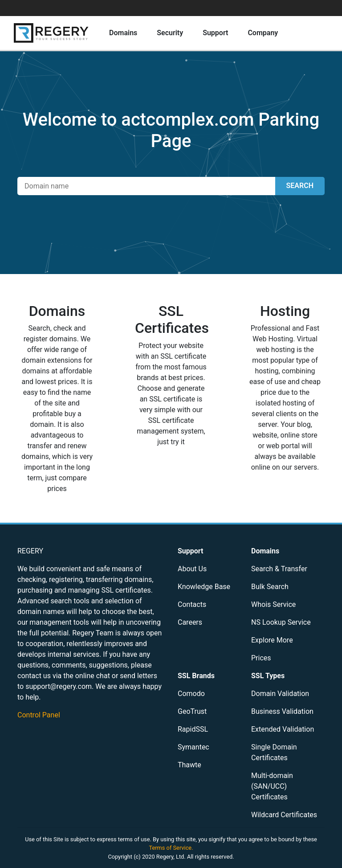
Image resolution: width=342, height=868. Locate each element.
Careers (190, 622)
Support (215, 33)
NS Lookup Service (281, 622)
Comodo (191, 694)
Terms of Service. (171, 848)
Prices (261, 658)
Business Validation (282, 711)
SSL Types (268, 676)
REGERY (30, 551)
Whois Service (273, 604)
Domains (123, 33)
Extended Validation (283, 729)
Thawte (189, 765)
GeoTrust (192, 711)
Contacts (192, 604)
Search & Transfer (279, 569)
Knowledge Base (204, 587)
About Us (192, 569)
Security (170, 33)
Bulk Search (270, 587)
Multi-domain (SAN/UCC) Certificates (272, 786)
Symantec (193, 747)
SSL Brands (196, 676)
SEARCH (300, 186)
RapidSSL (193, 729)
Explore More (272, 640)
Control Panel (39, 715)
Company (263, 33)
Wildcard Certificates (284, 815)
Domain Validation (280, 694)
